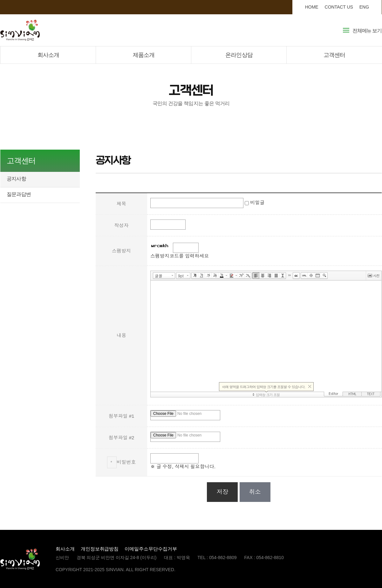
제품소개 (144, 55)
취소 (255, 492)
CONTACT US (339, 7)
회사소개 (48, 55)
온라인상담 (239, 55)
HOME (312, 7)
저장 (222, 492)
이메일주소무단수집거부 (151, 549)
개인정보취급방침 (100, 549)
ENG (364, 7)
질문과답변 (19, 194)
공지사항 (16, 179)
